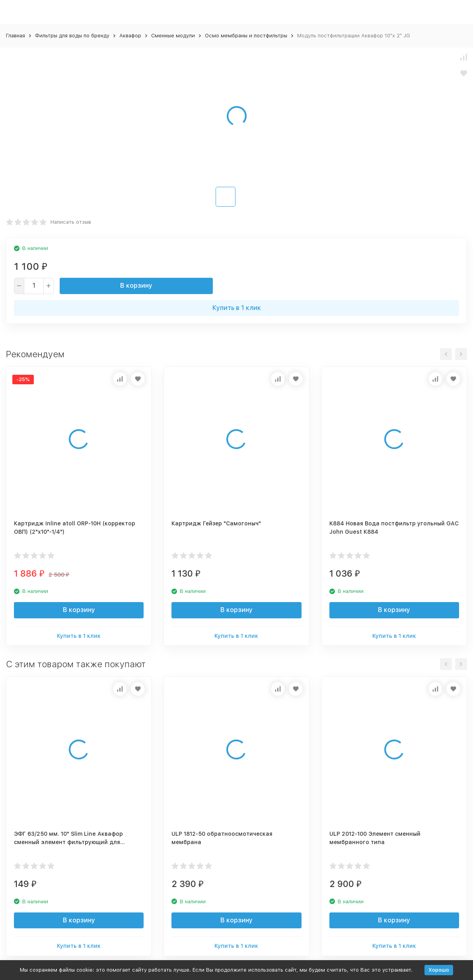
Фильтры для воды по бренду (72, 36)
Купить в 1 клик (237, 308)
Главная (16, 36)
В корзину (136, 286)
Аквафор (130, 36)
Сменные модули (173, 36)
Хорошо (439, 970)
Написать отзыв (71, 222)
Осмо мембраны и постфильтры (246, 36)
